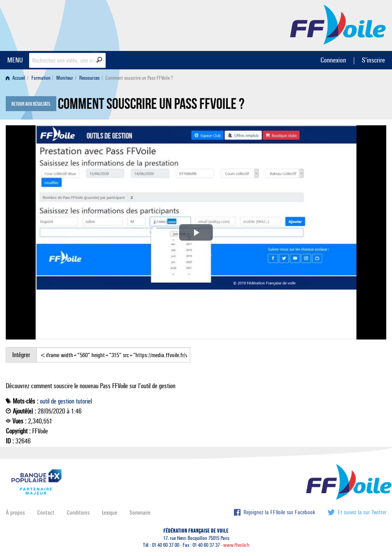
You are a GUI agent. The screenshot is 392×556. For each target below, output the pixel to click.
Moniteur (65, 78)
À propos (15, 513)
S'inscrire (373, 60)
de (54, 401)
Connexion (333, 60)
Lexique (109, 513)
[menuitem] (17, 78)
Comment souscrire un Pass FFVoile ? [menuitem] (139, 78)
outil (45, 401)
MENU (15, 60)
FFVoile (338, 24)
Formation (41, 78)
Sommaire (140, 513)
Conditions (78, 513)
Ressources (89, 78)
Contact (46, 513)
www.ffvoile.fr (236, 545)
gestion (66, 401)
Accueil (16, 78)
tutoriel (84, 401)
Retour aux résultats (31, 104)
